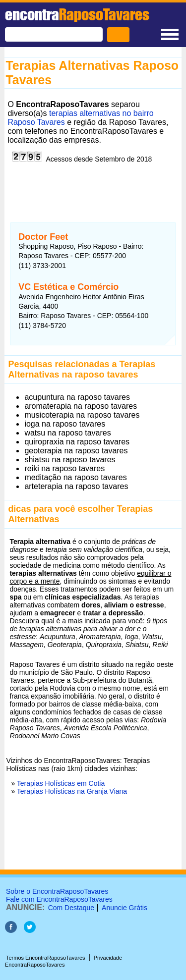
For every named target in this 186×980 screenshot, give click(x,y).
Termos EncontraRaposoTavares (46, 958)
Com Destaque (71, 908)
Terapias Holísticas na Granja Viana (72, 791)
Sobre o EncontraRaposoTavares (57, 891)
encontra (77, 14)
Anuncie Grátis (124, 908)
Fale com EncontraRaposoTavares (59, 899)
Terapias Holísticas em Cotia (61, 783)
